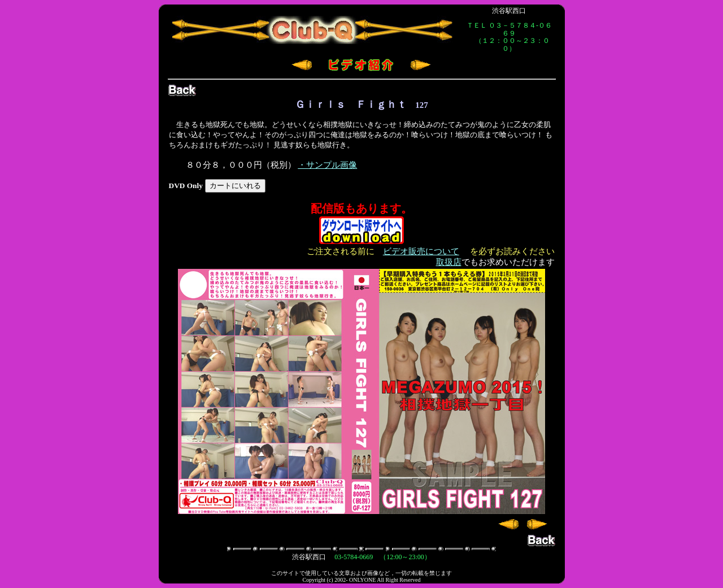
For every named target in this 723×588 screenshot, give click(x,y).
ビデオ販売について (421, 251)
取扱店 (449, 262)
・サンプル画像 (327, 165)
